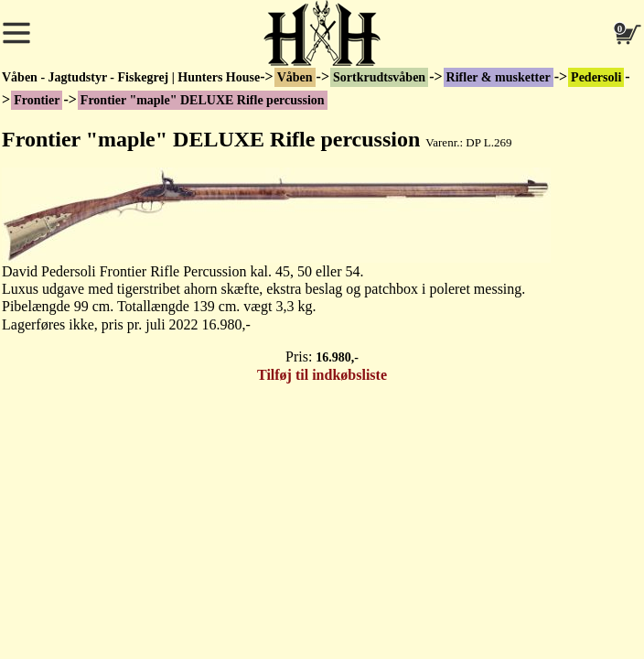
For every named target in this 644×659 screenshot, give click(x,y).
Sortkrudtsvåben (379, 77)
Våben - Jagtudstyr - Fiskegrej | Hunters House (131, 77)
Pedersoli (596, 77)
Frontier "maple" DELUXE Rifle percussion (203, 100)
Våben (295, 77)
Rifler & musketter (499, 77)
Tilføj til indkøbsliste (322, 375)
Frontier (37, 100)
